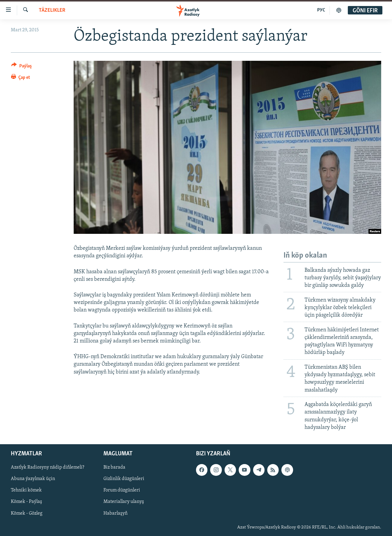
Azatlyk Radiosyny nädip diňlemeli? (47, 467)
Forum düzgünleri (122, 490)
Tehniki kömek (26, 490)
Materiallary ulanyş (124, 502)
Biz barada (114, 467)
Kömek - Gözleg (27, 513)
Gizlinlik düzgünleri (124, 479)
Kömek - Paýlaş (26, 502)
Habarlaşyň (115, 513)
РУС (321, 10)
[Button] (21, 67)
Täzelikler (52, 10)
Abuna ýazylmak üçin (33, 479)
